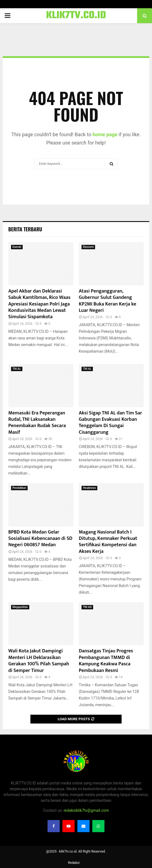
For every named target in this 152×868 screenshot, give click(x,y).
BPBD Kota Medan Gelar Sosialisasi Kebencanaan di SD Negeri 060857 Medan (40, 539)
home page (105, 134)
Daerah (17, 247)
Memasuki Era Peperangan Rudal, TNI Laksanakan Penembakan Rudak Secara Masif (37, 423)
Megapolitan (20, 607)
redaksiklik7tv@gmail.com (86, 810)
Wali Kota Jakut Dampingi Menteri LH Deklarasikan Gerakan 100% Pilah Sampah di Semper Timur (39, 661)
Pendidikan (19, 488)
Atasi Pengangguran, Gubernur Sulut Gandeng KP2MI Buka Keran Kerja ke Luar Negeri (108, 301)
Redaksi (74, 863)
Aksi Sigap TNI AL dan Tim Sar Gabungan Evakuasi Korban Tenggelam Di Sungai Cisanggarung (110, 423)
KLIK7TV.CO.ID (76, 16)
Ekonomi (88, 247)
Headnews (89, 488)
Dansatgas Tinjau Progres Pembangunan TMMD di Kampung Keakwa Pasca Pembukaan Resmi (106, 661)
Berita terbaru (25, 229)
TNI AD (87, 607)
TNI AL (17, 369)
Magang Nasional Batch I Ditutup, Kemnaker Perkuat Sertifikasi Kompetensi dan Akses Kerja (108, 542)
